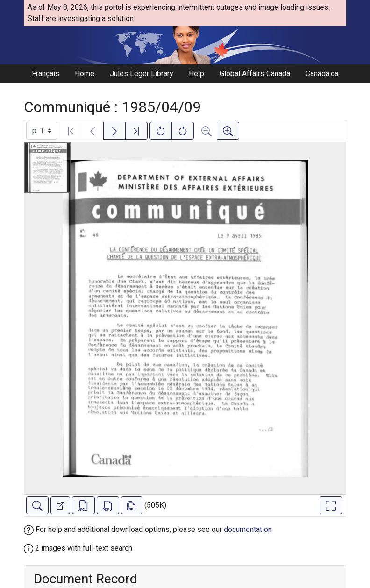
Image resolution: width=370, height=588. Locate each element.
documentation (248, 529)
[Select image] (42, 131)
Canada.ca (322, 74)
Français (46, 74)
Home (85, 74)
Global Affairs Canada (255, 74)
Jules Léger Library (142, 74)
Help (196, 74)
